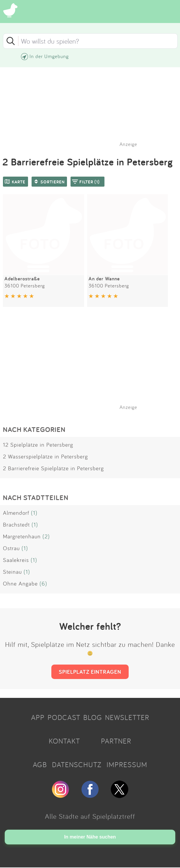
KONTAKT (64, 741)
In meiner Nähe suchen (90, 837)
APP (38, 717)
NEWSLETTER (127, 717)
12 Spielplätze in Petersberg (38, 445)
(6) (43, 583)
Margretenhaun (22, 536)
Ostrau (11, 548)
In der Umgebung (49, 56)
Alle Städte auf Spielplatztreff (90, 816)
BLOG (93, 717)
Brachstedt (16, 525)
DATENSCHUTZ (77, 765)
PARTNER (116, 741)
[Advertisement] (93, 366)
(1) (34, 513)
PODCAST (64, 717)
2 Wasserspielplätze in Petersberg (45, 456)
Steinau (12, 572)
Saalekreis (16, 560)
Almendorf (16, 513)
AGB (40, 765)
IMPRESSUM (127, 765)
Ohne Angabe (20, 583)
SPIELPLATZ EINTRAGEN (90, 672)
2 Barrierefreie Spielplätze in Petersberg (53, 468)
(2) (46, 536)
